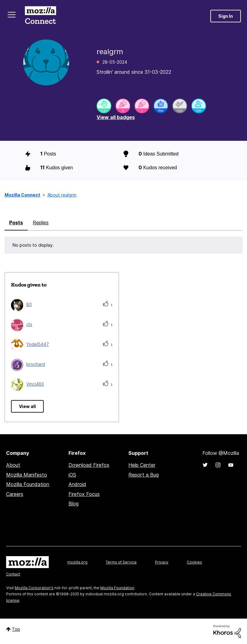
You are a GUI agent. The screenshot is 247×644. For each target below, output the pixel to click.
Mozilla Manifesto (27, 475)
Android (77, 484)
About (13, 465)
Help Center (142, 465)
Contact (13, 574)
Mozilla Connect (40, 16)
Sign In (226, 16)
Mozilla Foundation (28, 484)
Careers (15, 494)
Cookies (194, 562)
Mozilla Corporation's (34, 588)
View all (27, 406)
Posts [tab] (16, 223)
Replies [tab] (41, 223)
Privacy (162, 562)
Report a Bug (144, 475)
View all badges (116, 117)
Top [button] (16, 629)
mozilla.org (77, 562)
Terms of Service (121, 562)
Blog (74, 504)
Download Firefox (89, 465)
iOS (72, 475)
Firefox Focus (84, 494)
